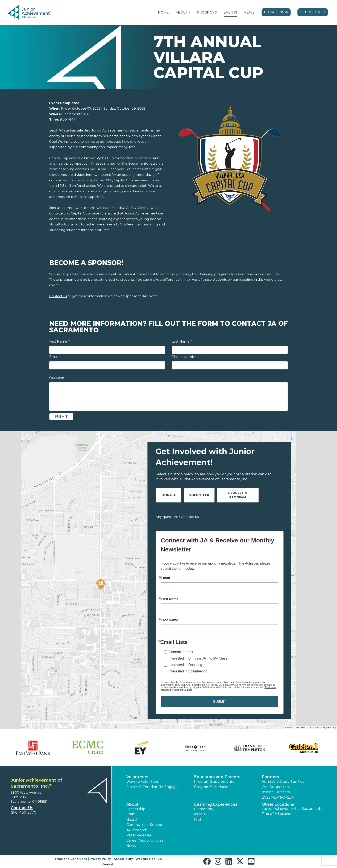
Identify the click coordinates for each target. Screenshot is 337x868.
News (249, 12)
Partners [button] (270, 777)
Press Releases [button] (139, 835)
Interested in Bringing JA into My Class (198, 658)
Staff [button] (130, 814)
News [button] (131, 846)
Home (163, 12)
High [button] (198, 820)
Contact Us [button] (22, 808)
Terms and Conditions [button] (70, 859)
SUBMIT (219, 702)
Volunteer (199, 495)
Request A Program (238, 495)
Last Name (182, 341)
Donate (169, 495)
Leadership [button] (136, 809)
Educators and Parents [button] (217, 777)
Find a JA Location (277, 814)
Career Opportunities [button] (145, 840)
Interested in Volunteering (188, 671)
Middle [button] (200, 814)
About (182, 12)
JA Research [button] (137, 830)
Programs (207, 12)
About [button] (133, 804)
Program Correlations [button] (213, 787)
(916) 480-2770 (24, 812)
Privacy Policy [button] (100, 859)
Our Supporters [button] (276, 787)
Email (55, 357)
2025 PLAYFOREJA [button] (278, 797)
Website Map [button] (146, 859)
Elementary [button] (204, 809)
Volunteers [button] (137, 777)
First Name (59, 341)
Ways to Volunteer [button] (142, 782)
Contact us (58, 296)
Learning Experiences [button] (216, 804)
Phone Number (185, 357)
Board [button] (132, 820)
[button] (189, 12)
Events (230, 12)
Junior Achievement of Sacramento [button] (292, 809)
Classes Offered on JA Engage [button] (152, 787)
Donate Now (276, 12)
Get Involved (313, 12)
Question (58, 378)
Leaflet (289, 727)
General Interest (181, 652)
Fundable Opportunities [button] (283, 782)
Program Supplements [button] (214, 782)
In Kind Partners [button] (276, 792)
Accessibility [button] (123, 859)
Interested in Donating (185, 665)
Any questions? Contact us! (177, 517)
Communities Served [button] (144, 825)
